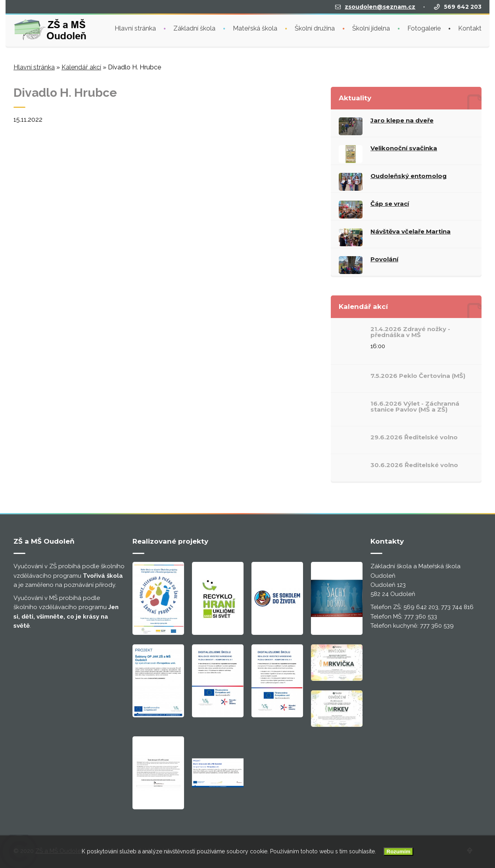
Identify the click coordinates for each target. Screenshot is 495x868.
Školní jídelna (371, 28)
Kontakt (470, 28)
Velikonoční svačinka (404, 148)
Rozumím (399, 852)
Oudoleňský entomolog (409, 176)
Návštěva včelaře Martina (411, 231)
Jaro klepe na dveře (402, 120)
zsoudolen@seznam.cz (380, 6)
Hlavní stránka (135, 28)
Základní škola (194, 28)
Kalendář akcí (81, 67)
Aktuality (355, 98)
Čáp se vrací (390, 204)
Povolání (384, 259)
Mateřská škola (255, 28)
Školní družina (315, 28)
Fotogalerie (424, 28)
